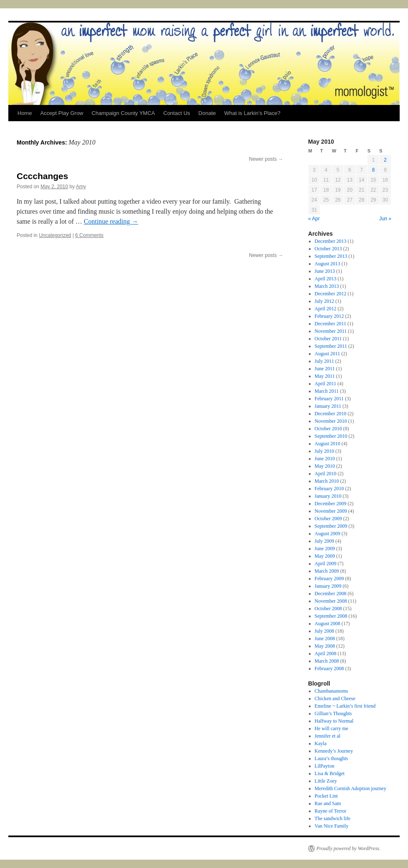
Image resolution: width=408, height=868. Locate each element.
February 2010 (329, 489)
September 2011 (331, 346)
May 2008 (325, 646)
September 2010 (331, 436)
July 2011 (325, 361)
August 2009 (328, 534)
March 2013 (327, 286)
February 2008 (329, 668)
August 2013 (328, 264)
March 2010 (327, 481)
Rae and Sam (328, 803)
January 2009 (328, 586)
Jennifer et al (328, 736)
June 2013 (325, 271)
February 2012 (329, 316)
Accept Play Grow (62, 113)
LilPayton (325, 766)
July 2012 (325, 301)
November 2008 (331, 601)
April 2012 (326, 309)
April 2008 (326, 653)
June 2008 (325, 639)
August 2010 (328, 444)
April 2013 (326, 279)
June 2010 (325, 459)
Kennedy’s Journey (334, 751)
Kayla (321, 743)
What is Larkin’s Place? (252, 113)
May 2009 (325, 556)
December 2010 (331, 414)
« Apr (314, 219)
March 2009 (327, 571)
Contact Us (177, 113)
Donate (207, 113)
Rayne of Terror (331, 811)
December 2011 (331, 324)
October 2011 (328, 339)
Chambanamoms (332, 691)
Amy (81, 187)
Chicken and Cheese (335, 698)
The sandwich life (333, 818)
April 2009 (326, 564)
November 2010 (331, 421)
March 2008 (327, 661)
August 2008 (328, 624)
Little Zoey (326, 781)
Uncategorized (55, 235)
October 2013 (328, 249)
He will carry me (332, 728)
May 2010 (325, 466)
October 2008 (328, 609)
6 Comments (90, 235)
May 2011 (325, 376)
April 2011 (326, 384)
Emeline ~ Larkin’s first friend (345, 706)
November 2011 (331, 331)
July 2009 (325, 541)
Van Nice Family (332, 826)
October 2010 (328, 429)
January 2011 (328, 406)
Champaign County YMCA (123, 113)
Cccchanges (42, 176)
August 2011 (327, 354)
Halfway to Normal (334, 721)
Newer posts (266, 159)
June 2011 (325, 369)
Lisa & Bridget (330, 773)
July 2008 (325, 631)
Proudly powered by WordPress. (348, 848)
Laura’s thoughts (331, 758)
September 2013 (331, 256)
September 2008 (331, 616)
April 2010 (326, 474)
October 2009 (328, 519)
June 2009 (325, 549)
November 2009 (331, 511)
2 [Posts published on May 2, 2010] (385, 160)
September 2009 (331, 526)
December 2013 (331, 241)
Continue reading (111, 221)
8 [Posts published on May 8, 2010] (373, 170)
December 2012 (331, 294)
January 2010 (328, 496)
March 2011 (327, 391)
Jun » (385, 219)
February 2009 (329, 579)
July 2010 (325, 451)
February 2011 (329, 399)
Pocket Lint (326, 796)
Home (25, 113)
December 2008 (331, 594)
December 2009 (331, 504)
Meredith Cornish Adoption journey (351, 788)
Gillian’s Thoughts (333, 713)
